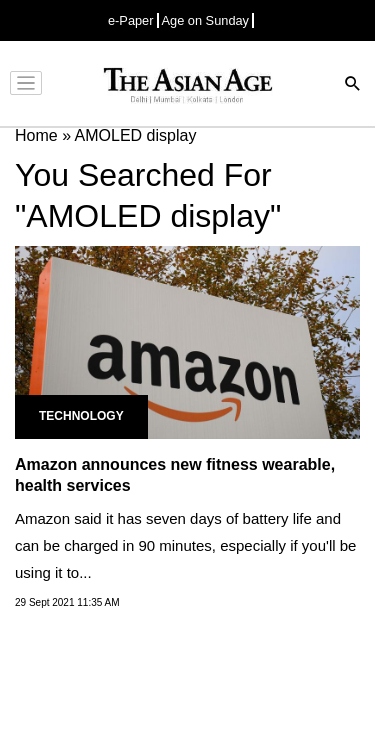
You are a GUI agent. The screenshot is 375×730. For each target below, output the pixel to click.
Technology (81, 416)
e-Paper (131, 20)
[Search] (353, 85)
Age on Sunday (206, 20)
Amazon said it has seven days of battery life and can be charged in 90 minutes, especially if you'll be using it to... (185, 545)
